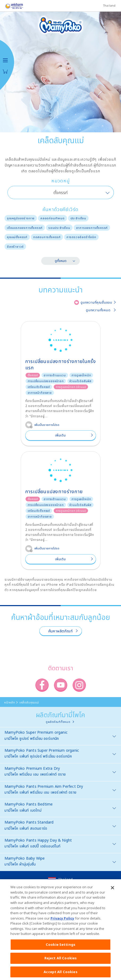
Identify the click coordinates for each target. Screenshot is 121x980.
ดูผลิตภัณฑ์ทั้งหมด (58, 722)
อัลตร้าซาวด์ (15, 246)
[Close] (112, 891)
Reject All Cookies (60, 961)
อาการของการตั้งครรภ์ (92, 228)
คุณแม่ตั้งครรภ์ (17, 237)
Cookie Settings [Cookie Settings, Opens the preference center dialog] (60, 947)
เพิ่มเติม (60, 435)
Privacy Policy (62, 921)
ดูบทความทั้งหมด (98, 310)
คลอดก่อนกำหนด (53, 218)
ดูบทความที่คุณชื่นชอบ (96, 302)
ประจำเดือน (78, 218)
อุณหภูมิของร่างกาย (21, 218)
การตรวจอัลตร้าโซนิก (81, 237)
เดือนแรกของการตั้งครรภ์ (25, 228)
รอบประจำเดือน (59, 228)
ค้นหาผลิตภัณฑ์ (61, 631)
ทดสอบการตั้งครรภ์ (47, 237)
